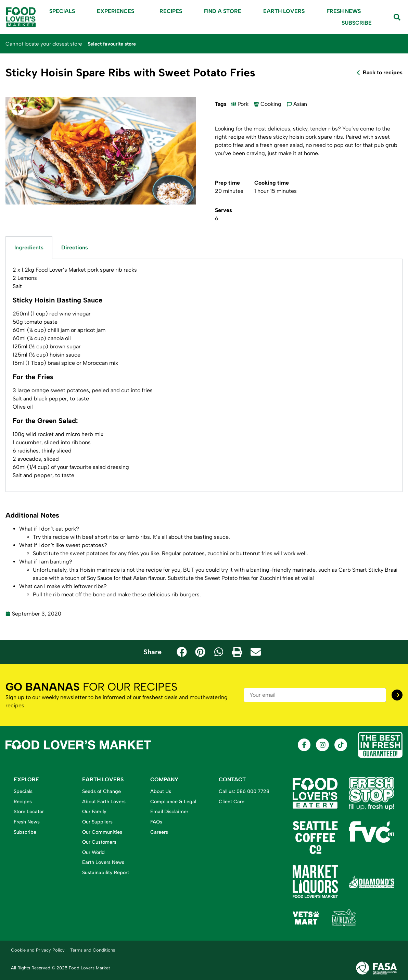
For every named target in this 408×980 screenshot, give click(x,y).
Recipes (171, 11)
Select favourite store (114, 44)
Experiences (117, 11)
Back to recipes (383, 72)
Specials (62, 11)
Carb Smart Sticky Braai (368, 570)
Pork (243, 104)
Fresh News (344, 11)
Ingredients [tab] (29, 247)
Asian (300, 104)
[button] (182, 652)
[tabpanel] (204, 375)
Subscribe (357, 23)
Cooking (271, 104)
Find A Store (223, 11)
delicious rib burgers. (174, 594)
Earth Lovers (284, 11)
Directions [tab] (75, 247)
